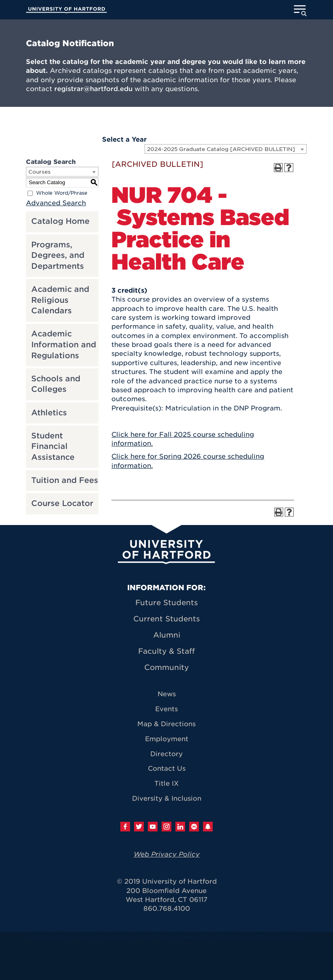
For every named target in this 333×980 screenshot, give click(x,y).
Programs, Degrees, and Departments (58, 255)
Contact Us (167, 768)
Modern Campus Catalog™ (261, 936)
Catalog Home (60, 221)
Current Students (166, 619)
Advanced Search (56, 203)
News (167, 694)
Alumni (167, 635)
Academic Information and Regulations (64, 344)
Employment (167, 739)
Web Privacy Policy (167, 854)
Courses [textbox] (39, 172)
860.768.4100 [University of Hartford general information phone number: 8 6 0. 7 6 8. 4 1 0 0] (167, 909)
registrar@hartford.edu (93, 89)
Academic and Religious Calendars (60, 300)
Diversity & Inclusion (167, 798)
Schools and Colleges (56, 384)
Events (166, 709)
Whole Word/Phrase (62, 193)
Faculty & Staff (166, 651)
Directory (166, 754)
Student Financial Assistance (53, 446)
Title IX (166, 783)
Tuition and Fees (65, 480)
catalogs (52, 936)
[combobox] (226, 149)
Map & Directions (166, 724)
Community (166, 667)
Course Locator (62, 503)
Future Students (166, 603)
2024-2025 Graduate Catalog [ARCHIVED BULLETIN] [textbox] (221, 149)
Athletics (49, 413)
